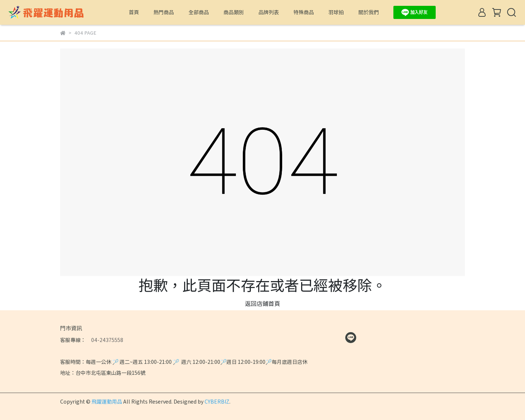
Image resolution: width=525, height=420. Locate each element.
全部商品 (199, 12)
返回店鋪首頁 (262, 303)
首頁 (134, 12)
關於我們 (369, 12)
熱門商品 (164, 12)
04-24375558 (104, 340)
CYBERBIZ (217, 401)
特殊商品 (304, 12)
